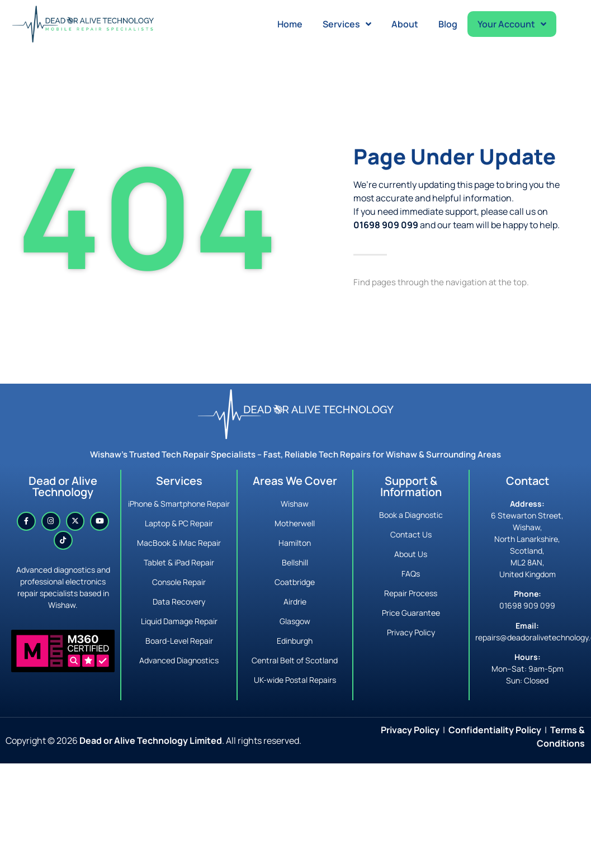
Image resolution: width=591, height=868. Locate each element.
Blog (448, 24)
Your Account (512, 24)
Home (290, 24)
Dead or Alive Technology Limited (151, 740)
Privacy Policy (410, 730)
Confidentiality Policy (495, 730)
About (405, 24)
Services (347, 24)
